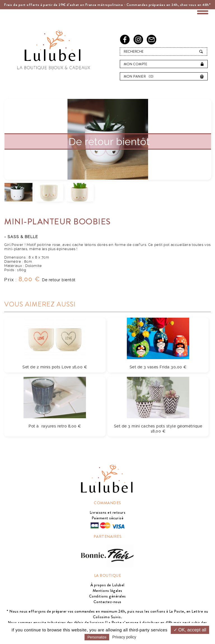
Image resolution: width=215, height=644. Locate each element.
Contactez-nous (107, 602)
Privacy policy (124, 637)
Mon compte (135, 64)
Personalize (97, 637)
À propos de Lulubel (107, 585)
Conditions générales (107, 596)
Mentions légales (107, 590)
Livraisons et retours (108, 512)
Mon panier (140, 76)
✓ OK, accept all (190, 630)
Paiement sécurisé (108, 518)
